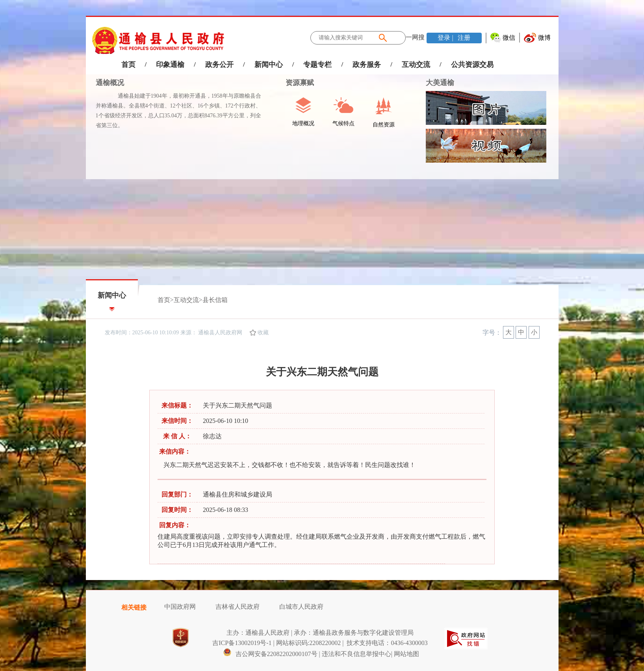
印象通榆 (170, 65)
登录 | (446, 38)
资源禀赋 (296, 83)
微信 (509, 38)
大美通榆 (440, 83)
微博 (544, 38)
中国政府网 (180, 607)
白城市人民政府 (301, 607)
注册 (463, 38)
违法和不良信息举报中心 (356, 654)
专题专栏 (317, 65)
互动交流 (416, 65)
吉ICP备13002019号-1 (242, 643)
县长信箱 (215, 300)
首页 (128, 65)
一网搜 (415, 37)
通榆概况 (110, 83)
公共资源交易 (472, 65)
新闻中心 (269, 65)
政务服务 (367, 65)
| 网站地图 (405, 654)
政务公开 (219, 65)
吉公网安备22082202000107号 (270, 654)
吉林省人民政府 (238, 607)
